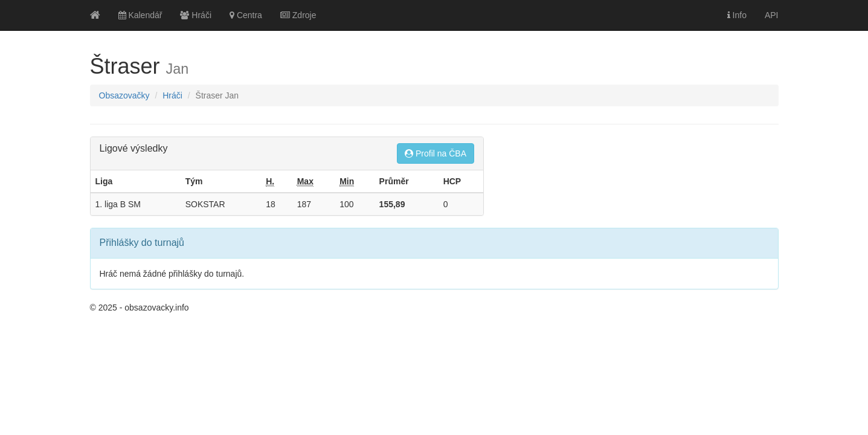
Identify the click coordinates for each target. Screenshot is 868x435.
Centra (246, 15)
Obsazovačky (124, 95)
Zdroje (298, 15)
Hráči (196, 15)
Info (737, 15)
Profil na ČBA (436, 153)
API (772, 15)
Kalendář (140, 15)
